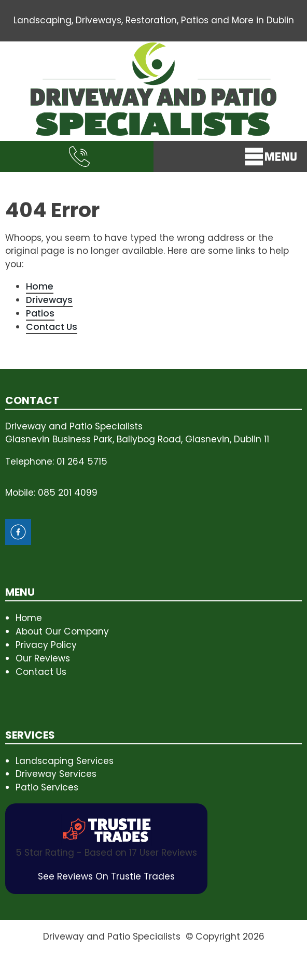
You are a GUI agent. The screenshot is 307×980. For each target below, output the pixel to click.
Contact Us (52, 327)
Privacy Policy (46, 645)
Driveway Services (56, 774)
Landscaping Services (65, 761)
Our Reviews (43, 658)
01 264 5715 (82, 462)
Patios (40, 313)
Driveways (49, 300)
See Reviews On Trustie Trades (106, 876)
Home (40, 286)
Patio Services (47, 787)
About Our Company (62, 631)
